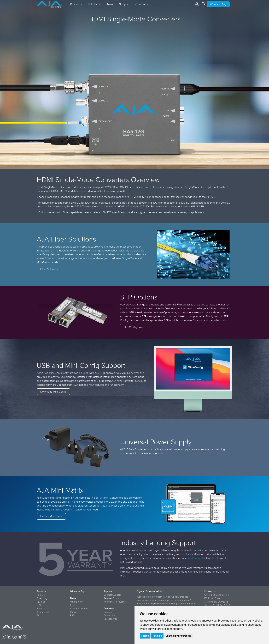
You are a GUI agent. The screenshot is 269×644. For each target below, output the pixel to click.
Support (108, 591)
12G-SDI (41, 602)
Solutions (42, 591)
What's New (76, 602)
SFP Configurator (134, 327)
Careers (108, 612)
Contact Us (109, 615)
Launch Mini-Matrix (51, 516)
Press (73, 612)
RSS (72, 615)
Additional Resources (115, 602)
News (73, 598)
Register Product (112, 598)
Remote (41, 595)
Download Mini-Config (53, 392)
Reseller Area (110, 619)
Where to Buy (218, 4)
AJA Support (196, 558)
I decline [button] (157, 636)
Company (109, 609)
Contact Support (112, 595)
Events (74, 605)
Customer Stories (79, 609)
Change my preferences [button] (178, 636)
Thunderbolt (43, 612)
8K (38, 615)
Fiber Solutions (49, 269)
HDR (39, 605)
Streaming (42, 598)
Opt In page (152, 604)
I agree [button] (145, 636)
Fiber (39, 609)
